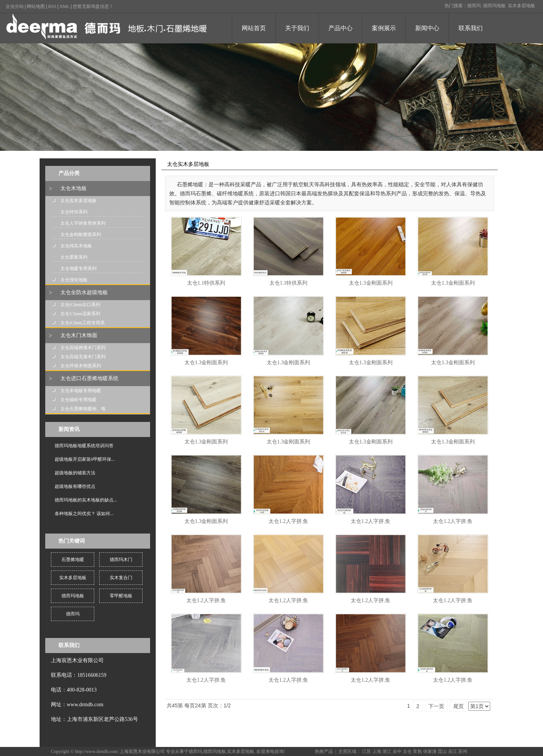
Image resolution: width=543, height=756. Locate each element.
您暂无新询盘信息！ (93, 6)
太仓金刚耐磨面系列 (81, 235)
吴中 (397, 751)
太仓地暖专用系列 (78, 268)
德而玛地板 (494, 6)
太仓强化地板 (74, 280)
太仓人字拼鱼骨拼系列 (83, 223)
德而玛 (474, 6)
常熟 (417, 751)
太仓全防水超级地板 (84, 292)
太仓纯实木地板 (76, 246)
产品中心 (341, 28)
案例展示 (384, 28)
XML (65, 6)
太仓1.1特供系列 (206, 283)
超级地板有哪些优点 (75, 486)
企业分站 (15, 6)
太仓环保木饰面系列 (81, 366)
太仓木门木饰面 (79, 335)
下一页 (436, 706)
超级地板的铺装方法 (75, 473)
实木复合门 (121, 578)
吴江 (452, 751)
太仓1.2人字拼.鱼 (288, 521)
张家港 (430, 751)
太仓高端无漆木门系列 (83, 357)
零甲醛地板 (121, 596)
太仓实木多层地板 (78, 201)
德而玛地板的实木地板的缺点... (86, 500)
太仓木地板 (74, 188)
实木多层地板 (522, 6)
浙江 (387, 751)
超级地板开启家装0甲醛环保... (85, 459)
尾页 (459, 706)
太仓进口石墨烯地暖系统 (89, 378)
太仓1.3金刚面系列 (371, 283)
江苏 (367, 751)
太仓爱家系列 (74, 257)
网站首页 (254, 28)
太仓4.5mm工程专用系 (83, 323)
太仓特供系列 (74, 212)
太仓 (407, 751)
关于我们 (297, 28)
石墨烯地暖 (73, 560)
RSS (52, 6)
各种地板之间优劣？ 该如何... (84, 514)
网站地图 (36, 6)
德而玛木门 (121, 560)
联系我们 (471, 28)
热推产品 (324, 751)
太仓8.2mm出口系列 (80, 305)
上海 (377, 751)
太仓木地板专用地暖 (81, 391)
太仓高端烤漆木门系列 (83, 348)
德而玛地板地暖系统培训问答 (84, 446)
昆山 (442, 751)
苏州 (463, 751)
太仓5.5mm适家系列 (80, 314)
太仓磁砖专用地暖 (78, 400)
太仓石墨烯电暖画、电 (83, 409)
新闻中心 (427, 28)
